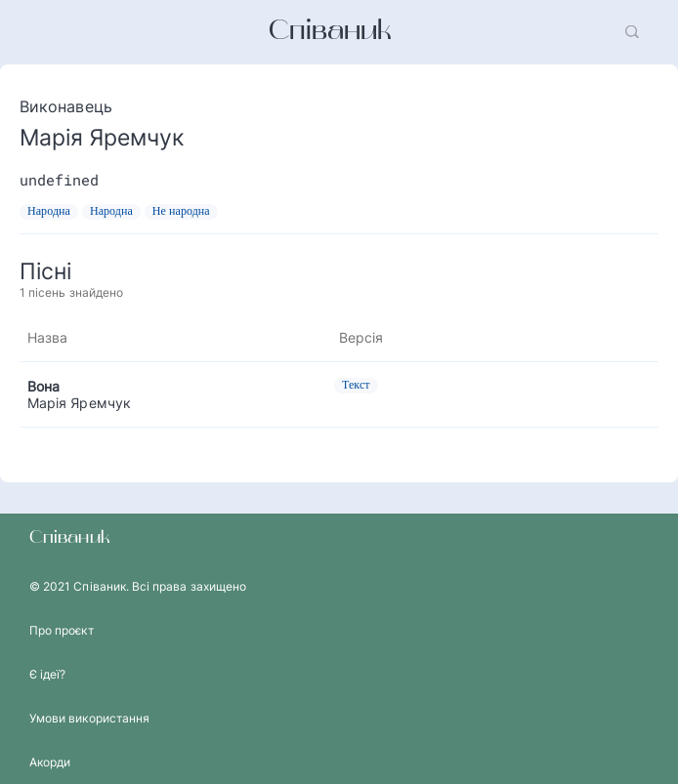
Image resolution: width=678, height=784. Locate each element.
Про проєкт (62, 630)
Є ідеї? (47, 674)
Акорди (50, 762)
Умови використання (89, 718)
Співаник (330, 32)
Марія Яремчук (79, 403)
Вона (43, 386)
